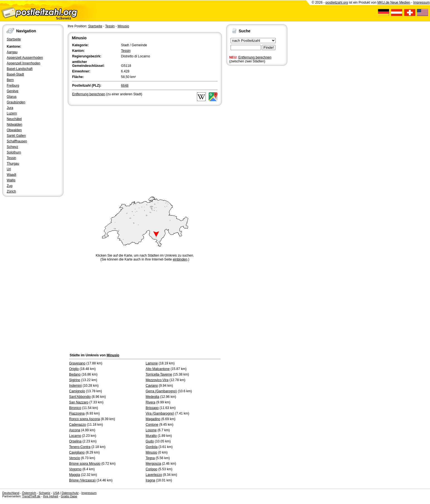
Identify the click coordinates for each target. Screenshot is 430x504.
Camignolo (77, 391)
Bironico (75, 408)
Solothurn (14, 152)
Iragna (150, 480)
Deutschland (11, 493)
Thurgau (13, 164)
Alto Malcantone (158, 369)
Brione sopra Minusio (85, 464)
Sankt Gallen (16, 136)
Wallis (11, 180)
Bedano (75, 374)
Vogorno (75, 469)
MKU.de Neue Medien (394, 3)
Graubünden (16, 102)
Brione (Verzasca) (82, 480)
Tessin (11, 158)
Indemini (75, 386)
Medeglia (152, 397)
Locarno (75, 436)
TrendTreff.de (31, 496)
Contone (152, 425)
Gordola (152, 447)
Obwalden (14, 130)
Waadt (11, 175)
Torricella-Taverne (159, 374)
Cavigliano (77, 452)
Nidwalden (14, 125)
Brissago (152, 408)
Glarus (12, 97)
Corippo (152, 469)
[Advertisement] (145, 149)
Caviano (152, 386)
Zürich (11, 191)
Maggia (74, 475)
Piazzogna (77, 413)
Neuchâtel (14, 119)
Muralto (151, 436)
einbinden (180, 259)
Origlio (74, 369)
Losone (151, 430)
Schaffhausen (17, 141)
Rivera (151, 402)
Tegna (150, 458)
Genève (13, 91)
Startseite (14, 39)
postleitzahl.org (337, 3)
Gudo (150, 441)
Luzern (12, 113)
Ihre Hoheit (51, 496)
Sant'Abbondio (80, 397)
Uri (9, 169)
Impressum (422, 3)
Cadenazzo (78, 425)
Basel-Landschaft (20, 69)
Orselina (75, 441)
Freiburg (13, 86)
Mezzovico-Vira (157, 380)
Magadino (153, 419)
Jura (10, 108)
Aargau (12, 52)
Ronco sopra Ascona (85, 419)
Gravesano (77, 363)
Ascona (75, 430)
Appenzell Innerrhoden (24, 63)
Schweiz (44, 493)
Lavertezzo (154, 475)
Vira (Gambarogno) (160, 413)
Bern (10, 80)
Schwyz (12, 147)
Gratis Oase (69, 496)
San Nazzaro (79, 402)
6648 (125, 86)
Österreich (29, 493)
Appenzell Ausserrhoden (25, 58)
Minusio (123, 26)
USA (56, 493)
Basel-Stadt (15, 74)
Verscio (74, 458)
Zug (10, 186)
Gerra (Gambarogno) (161, 391)
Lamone (152, 363)
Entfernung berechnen (255, 57)
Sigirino (75, 380)
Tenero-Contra (80, 447)
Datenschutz (70, 493)
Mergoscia (153, 464)
